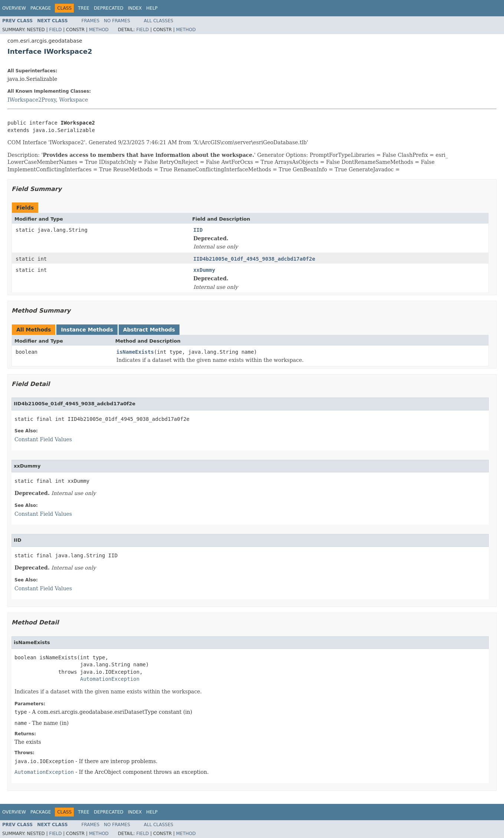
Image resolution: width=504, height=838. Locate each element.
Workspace (74, 100)
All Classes (159, 21)
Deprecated (109, 8)
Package (41, 8)
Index (135, 8)
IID (198, 230)
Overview (14, 8)
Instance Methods (87, 330)
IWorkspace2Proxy (32, 100)
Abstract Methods (149, 330)
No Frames (117, 21)
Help (152, 8)
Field (55, 30)
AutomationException (110, 679)
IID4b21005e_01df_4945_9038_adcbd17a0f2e (254, 259)
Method (99, 30)
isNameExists (135, 352)
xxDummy (204, 270)
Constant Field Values (43, 439)
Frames (91, 21)
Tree (84, 8)
